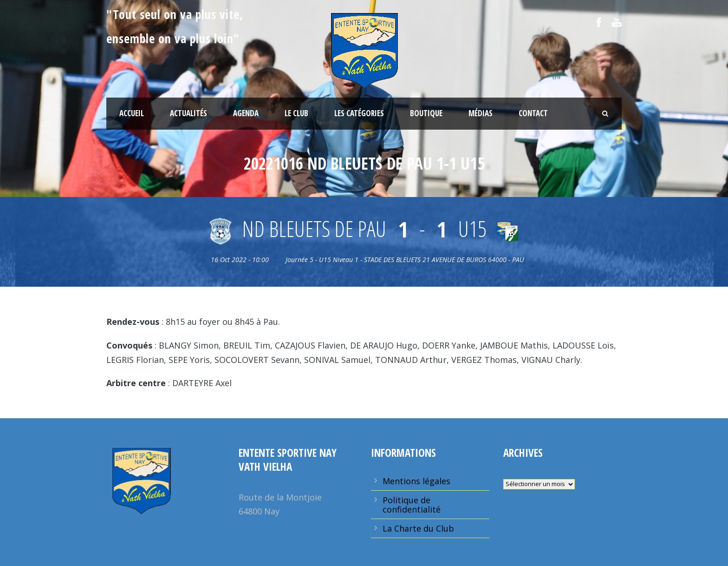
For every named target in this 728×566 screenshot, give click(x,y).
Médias (481, 113)
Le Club (296, 113)
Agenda (246, 113)
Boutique (426, 113)
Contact (533, 113)
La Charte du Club (418, 528)
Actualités (188, 113)
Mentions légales (416, 481)
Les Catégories (359, 113)
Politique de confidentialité (412, 505)
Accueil (132, 113)
